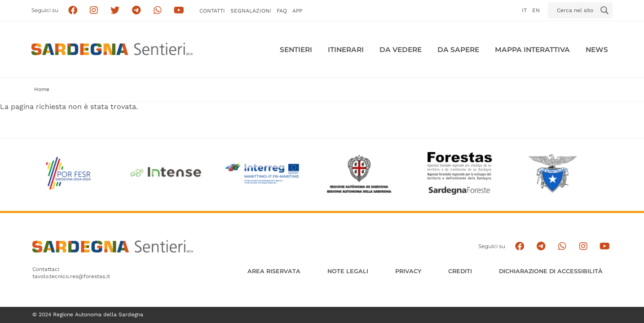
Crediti (460, 271)
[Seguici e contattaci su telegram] (136, 11)
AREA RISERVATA (274, 271)
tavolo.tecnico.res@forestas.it (71, 276)
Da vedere (401, 50)
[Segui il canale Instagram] (584, 247)
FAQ (282, 11)
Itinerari (346, 50)
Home (42, 89)
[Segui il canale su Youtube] (179, 11)
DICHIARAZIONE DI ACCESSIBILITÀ (551, 271)
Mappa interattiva (532, 50)
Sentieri (296, 50)
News (597, 50)
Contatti (212, 11)
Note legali (348, 271)
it (524, 10)
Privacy (408, 271)
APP (297, 11)
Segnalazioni (251, 11)
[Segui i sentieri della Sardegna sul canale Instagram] (94, 11)
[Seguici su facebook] (73, 11)
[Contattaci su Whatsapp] (158, 11)
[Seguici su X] (115, 11)
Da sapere (458, 50)
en (536, 10)
